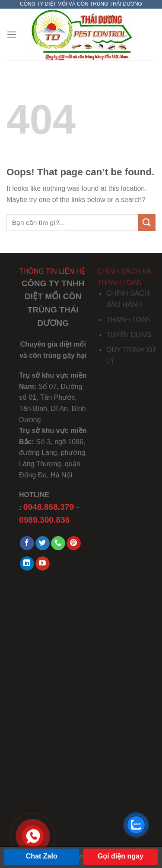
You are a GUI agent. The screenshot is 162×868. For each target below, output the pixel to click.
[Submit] (147, 223)
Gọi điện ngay (121, 856)
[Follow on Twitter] (43, 543)
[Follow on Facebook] (27, 543)
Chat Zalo (42, 856)
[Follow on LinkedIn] (27, 564)
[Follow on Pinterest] (74, 543)
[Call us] (58, 543)
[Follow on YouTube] (43, 564)
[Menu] (12, 34)
